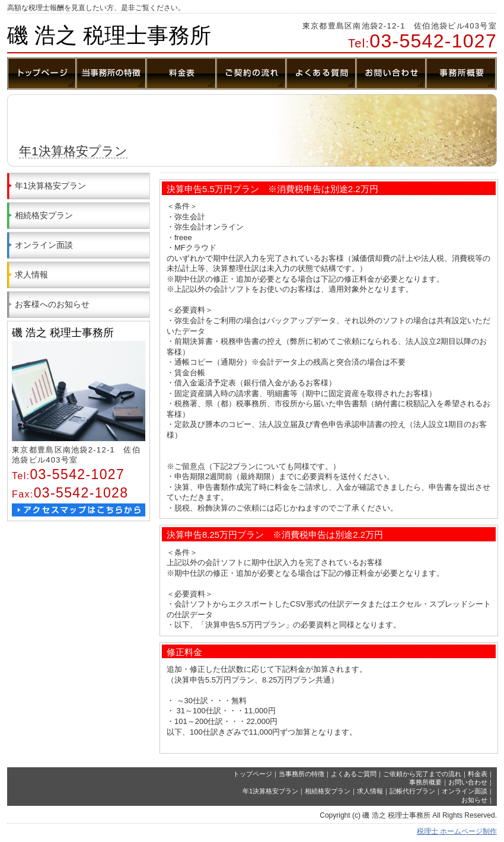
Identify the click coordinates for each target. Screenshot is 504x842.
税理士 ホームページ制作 (457, 831)
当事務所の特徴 (302, 774)
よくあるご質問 (354, 774)
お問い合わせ (468, 782)
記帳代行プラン (412, 791)
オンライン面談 (44, 245)
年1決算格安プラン (50, 186)
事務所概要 (425, 782)
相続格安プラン (44, 215)
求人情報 (31, 275)
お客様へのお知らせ (52, 304)
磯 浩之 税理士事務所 (109, 35)
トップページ (253, 774)
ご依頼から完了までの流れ (422, 774)
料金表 (478, 774)
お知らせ (474, 800)
